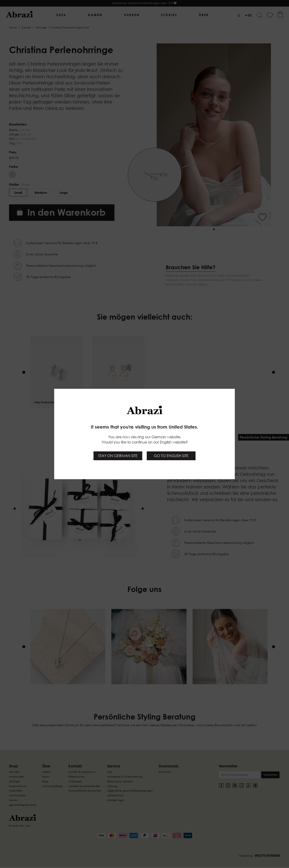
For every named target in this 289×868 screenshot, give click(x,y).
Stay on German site (118, 456)
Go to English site (171, 456)
